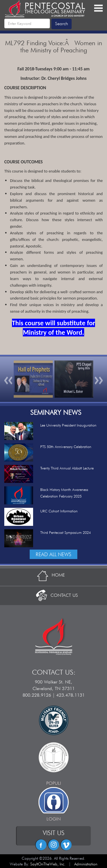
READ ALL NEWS (53, 554)
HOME (54, 575)
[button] (9, 379)
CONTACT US (53, 595)
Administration (86, 864)
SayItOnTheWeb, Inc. (48, 864)
